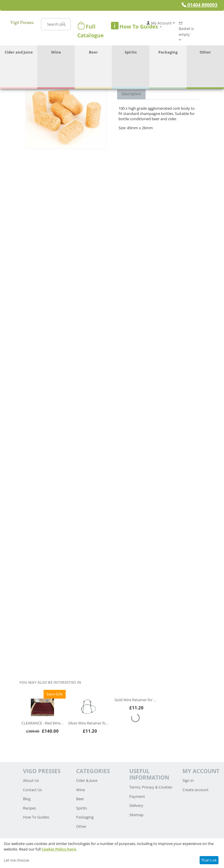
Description (131, 94)
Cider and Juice (19, 52)
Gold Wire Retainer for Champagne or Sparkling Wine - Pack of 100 (135, 700)
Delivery (136, 805)
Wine (56, 52)
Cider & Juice (87, 780)
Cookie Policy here (59, 849)
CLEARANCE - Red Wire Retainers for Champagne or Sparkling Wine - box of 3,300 (42, 723)
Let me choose (16, 860)
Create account (196, 790)
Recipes (29, 808)
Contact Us (32, 790)
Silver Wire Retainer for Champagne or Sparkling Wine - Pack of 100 (89, 723)
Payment (137, 796)
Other (205, 52)
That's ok (209, 860)
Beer (93, 52)
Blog (27, 799)
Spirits (131, 52)
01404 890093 (199, 5)
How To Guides (36, 817)
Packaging (168, 52)
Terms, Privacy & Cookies (151, 787)
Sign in (188, 780)
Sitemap (136, 815)
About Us (31, 780)
